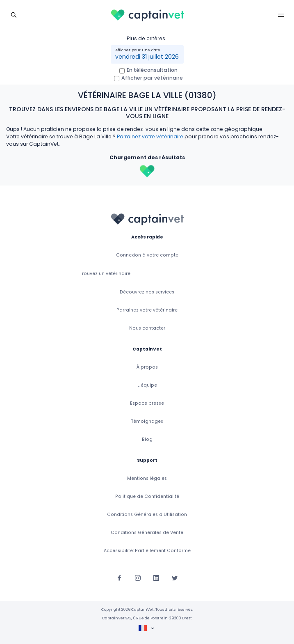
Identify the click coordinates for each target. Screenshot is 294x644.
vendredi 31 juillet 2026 (147, 57)
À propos (147, 367)
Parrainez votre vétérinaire (150, 136)
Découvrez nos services (147, 292)
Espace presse (147, 403)
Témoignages (147, 421)
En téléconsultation (152, 70)
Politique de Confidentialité (147, 496)
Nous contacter (147, 328)
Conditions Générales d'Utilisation (147, 515)
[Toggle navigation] (13, 15)
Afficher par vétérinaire (152, 78)
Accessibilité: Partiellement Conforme (147, 551)
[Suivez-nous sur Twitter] (175, 578)
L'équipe (147, 385)
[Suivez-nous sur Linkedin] (156, 578)
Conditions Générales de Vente (147, 533)
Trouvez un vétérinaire (105, 274)
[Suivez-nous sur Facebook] (119, 578)
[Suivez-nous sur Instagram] (138, 578)
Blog (147, 439)
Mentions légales (147, 478)
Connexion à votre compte (147, 255)
